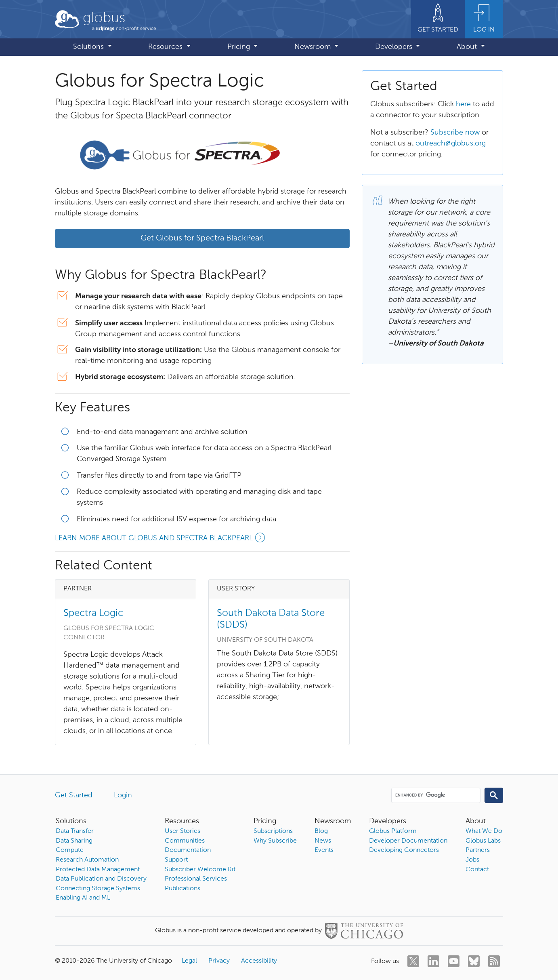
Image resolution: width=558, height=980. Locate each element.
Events (324, 850)
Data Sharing (74, 841)
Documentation (188, 850)
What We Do (484, 831)
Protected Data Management (98, 870)
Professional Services (196, 879)
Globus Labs (483, 841)
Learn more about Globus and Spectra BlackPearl (161, 539)
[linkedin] (433, 961)
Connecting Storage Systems (98, 889)
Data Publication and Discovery (101, 879)
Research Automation (87, 860)
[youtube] (454, 961)
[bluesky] (474, 961)
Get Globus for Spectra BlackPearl (202, 238)
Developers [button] (395, 47)
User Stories (183, 831)
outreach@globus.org (451, 143)
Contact (477, 870)
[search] (435, 795)
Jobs (472, 860)
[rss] (494, 961)
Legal (189, 961)
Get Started (74, 795)
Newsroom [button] (314, 47)
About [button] (468, 47)
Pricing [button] (240, 47)
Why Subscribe (275, 841)
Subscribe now (455, 133)
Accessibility (259, 961)
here (463, 104)
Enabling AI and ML (83, 898)
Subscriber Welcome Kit (200, 870)
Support (176, 860)
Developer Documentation (408, 841)
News (323, 841)
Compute (70, 850)
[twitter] (413, 961)
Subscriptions (273, 831)
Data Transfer (75, 831)
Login (123, 795)
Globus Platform (393, 831)
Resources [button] (166, 47)
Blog (321, 831)
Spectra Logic (93, 613)
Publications (183, 889)
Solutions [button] (89, 47)
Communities (185, 841)
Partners (478, 850)
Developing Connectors (404, 850)
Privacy (219, 961)
